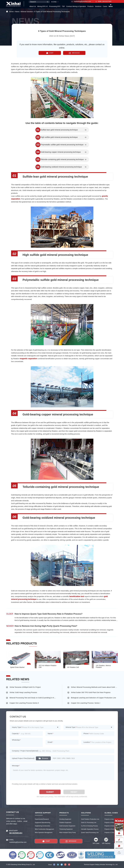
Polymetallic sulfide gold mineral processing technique (62, 145)
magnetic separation (29, 359)
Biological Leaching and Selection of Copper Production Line (93, 698)
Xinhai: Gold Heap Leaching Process (23, 692)
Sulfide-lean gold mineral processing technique (59, 130)
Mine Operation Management (44, 833)
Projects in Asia (109, 819)
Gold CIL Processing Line (89, 823)
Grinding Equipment (65, 819)
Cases (105, 6)
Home (11, 12)
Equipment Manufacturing (43, 823)
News (111, 6)
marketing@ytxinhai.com (81, 1)
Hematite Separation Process (90, 829)
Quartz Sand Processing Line (90, 833)
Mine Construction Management (44, 829)
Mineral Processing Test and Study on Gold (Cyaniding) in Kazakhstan (33, 698)
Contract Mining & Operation (76, 6)
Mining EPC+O (42, 6)
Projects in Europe (110, 829)
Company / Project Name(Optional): (25, 751)
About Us (33, 6)
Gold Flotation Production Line (90, 819)
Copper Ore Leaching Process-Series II (24, 703)
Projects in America (110, 826)
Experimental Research (42, 819)
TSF (63, 6)
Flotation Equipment (65, 823)
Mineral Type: (71, 727)
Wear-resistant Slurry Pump (67, 833)
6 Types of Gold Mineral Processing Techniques (52, 12)
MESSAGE (74, 53)
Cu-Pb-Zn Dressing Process (89, 826)
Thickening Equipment (66, 829)
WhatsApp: (16, 740)
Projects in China (110, 833)
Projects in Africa (110, 823)
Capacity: (16, 733)
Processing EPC (55, 6)
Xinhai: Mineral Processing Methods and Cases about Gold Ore (94, 687)
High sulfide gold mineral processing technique (59, 137)
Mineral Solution (27, 12)
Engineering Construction (42, 826)
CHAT (50, 53)
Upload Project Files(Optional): (23, 758)
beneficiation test (77, 596)
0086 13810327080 (103, 1)
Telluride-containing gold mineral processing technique (62, 160)
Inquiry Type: (17, 727)
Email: (50, 742)
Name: (51, 733)
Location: (87, 742)
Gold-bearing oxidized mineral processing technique (61, 167)
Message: (16, 766)
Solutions (98, 6)
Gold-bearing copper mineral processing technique (61, 152)
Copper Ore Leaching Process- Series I (86, 703)
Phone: (86, 733)
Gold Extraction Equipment (67, 826)
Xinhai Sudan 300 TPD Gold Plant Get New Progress (91, 692)
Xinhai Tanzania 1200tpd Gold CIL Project (25, 687)
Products (90, 6)
